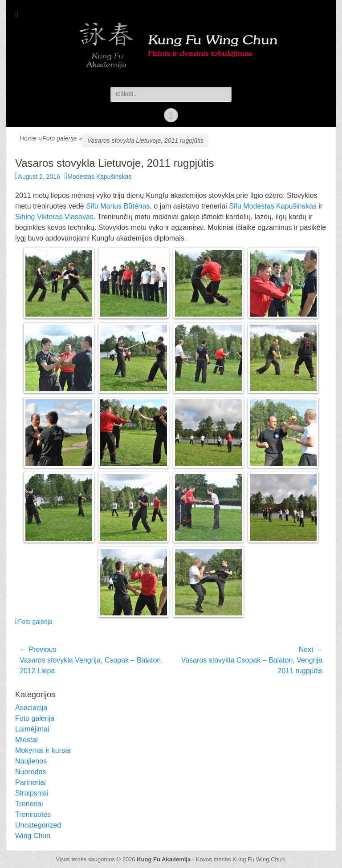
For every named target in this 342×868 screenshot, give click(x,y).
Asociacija (31, 708)
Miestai (26, 740)
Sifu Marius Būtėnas (118, 206)
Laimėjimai (32, 729)
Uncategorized (38, 825)
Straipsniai (32, 793)
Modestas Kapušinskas (99, 177)
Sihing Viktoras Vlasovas (54, 217)
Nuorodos (31, 772)
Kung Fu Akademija (164, 859)
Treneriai (29, 804)
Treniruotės (33, 814)
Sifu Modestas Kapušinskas (273, 206)
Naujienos (31, 761)
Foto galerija (62, 139)
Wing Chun (33, 836)
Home (31, 139)
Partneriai (30, 782)
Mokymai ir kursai (43, 750)
